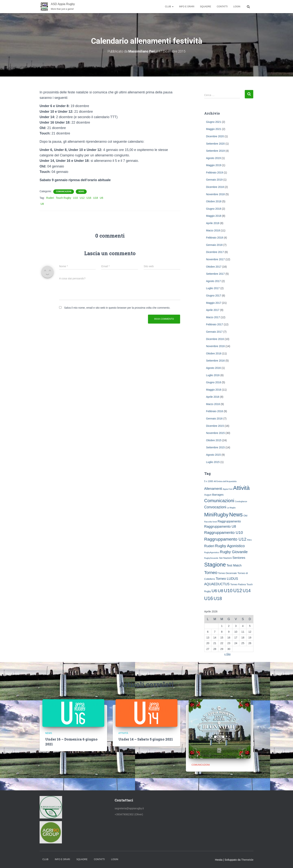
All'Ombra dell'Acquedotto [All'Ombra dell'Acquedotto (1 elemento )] (225, 481)
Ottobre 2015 (214, 440)
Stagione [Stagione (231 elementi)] (215, 565)
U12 (82, 198)
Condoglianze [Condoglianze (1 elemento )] (241, 501)
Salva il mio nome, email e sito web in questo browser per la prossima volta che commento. (117, 308)
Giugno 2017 (214, 296)
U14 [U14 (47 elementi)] (247, 591)
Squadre (205, 7)
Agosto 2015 (214, 455)
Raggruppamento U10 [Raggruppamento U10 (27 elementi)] (224, 532)
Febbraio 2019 (215, 173)
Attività (123, 733)
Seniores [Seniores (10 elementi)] (239, 558)
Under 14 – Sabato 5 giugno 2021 (146, 739)
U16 (89, 198)
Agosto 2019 (214, 158)
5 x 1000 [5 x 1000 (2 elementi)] (209, 481)
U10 (75, 198)
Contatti (222, 7)
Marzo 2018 (213, 230)
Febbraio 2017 (215, 324)
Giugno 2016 (214, 382)
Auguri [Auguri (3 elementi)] (208, 495)
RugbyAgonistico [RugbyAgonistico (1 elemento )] (212, 552)
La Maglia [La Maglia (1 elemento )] (231, 508)
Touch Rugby (64, 198)
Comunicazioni (64, 192)
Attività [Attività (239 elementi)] (241, 488)
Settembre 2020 (216, 143)
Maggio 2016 (214, 389)
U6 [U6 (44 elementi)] (214, 591)
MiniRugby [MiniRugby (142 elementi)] (216, 515)
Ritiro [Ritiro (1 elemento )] (249, 540)
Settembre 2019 (216, 151)
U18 (95, 198)
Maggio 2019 (214, 165)
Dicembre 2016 (215, 339)
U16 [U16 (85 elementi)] (209, 598)
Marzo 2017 (213, 317)
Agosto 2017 (214, 281)
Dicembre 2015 (215, 426)
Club (169, 7)
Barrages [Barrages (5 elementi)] (218, 494)
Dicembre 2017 (215, 252)
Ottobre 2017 (214, 266)
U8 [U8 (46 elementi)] (221, 591)
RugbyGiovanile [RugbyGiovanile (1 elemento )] (211, 558)
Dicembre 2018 (215, 187)
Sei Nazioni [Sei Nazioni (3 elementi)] (225, 558)
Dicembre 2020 (215, 136)
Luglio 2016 (213, 375)
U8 (42, 204)
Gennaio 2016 (214, 419)
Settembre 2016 (216, 361)
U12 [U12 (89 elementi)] (238, 590)
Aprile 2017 (213, 310)
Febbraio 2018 (215, 238)
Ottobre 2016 (214, 353)
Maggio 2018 (214, 216)
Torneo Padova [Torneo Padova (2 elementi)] (238, 584)
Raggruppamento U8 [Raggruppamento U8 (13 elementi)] (220, 526)
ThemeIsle (247, 860)
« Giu (227, 654)
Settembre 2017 (216, 274)
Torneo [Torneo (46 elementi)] (211, 572)
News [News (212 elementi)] (236, 515)
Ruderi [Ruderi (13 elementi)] (209, 546)
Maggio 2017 (214, 303)
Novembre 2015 (216, 433)
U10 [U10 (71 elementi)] (228, 591)
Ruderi (50, 198)
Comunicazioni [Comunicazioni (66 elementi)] (219, 501)
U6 (101, 198)
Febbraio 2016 (215, 411)
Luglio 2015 (213, 462)
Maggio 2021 (214, 129)
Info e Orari (187, 7)
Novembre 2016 (216, 346)
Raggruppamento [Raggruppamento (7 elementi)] (229, 521)
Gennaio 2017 (214, 332)
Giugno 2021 (214, 122)
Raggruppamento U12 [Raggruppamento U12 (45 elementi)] (225, 539)
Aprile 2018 (213, 223)
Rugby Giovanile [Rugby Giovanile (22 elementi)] (234, 552)
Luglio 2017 (213, 288)
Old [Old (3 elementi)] (245, 516)
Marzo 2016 (213, 404)
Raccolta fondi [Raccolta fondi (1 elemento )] (211, 521)
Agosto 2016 (214, 368)
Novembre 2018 (216, 194)
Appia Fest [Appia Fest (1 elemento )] (228, 489)
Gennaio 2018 (214, 245)
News (81, 192)
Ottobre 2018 (214, 201)
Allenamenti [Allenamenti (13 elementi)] (213, 489)
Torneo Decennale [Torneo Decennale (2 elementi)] (228, 573)
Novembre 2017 (216, 259)
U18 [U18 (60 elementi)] (218, 598)
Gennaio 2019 (214, 180)
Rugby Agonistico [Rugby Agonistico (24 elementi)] (230, 546)
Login (237, 7)
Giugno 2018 (214, 209)
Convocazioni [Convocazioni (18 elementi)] (215, 507)
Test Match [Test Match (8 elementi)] (234, 565)
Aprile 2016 (213, 397)
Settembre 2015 (216, 447)
